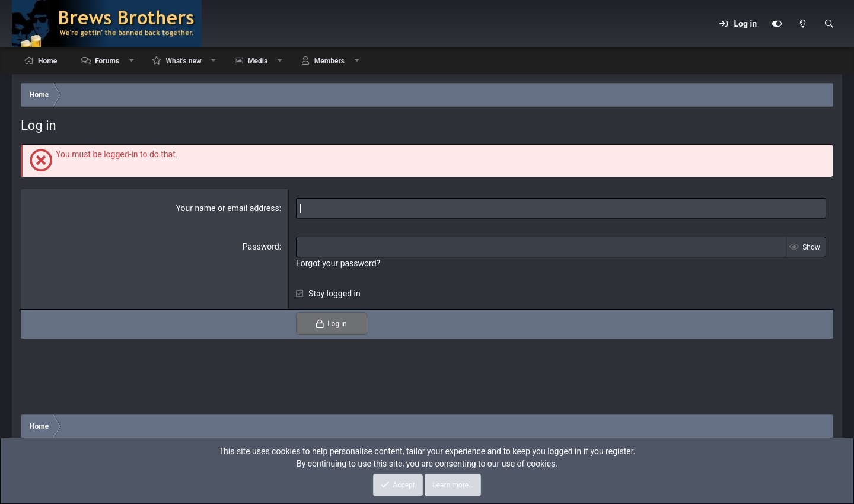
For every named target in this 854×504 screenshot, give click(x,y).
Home (47, 61)
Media (258, 61)
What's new (183, 61)
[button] (132, 61)
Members (329, 61)
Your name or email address (228, 208)
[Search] (829, 24)
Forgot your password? (338, 263)
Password (261, 247)
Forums (107, 61)
